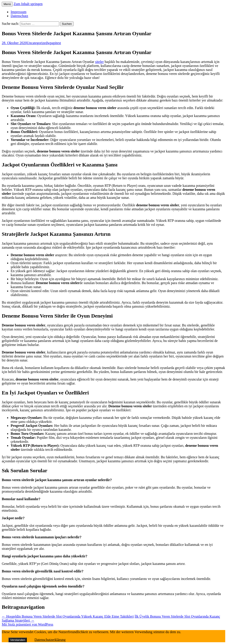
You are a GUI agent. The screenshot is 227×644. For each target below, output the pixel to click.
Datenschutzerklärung (50, 640)
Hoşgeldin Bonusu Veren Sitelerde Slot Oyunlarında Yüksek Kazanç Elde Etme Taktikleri (68, 616)
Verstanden (18, 640)
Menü (7, 4)
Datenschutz (19, 16)
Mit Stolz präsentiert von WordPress (27, 624)
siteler (99, 62)
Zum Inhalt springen (28, 4)
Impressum (19, 12)
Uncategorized (37, 43)
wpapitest (54, 43)
